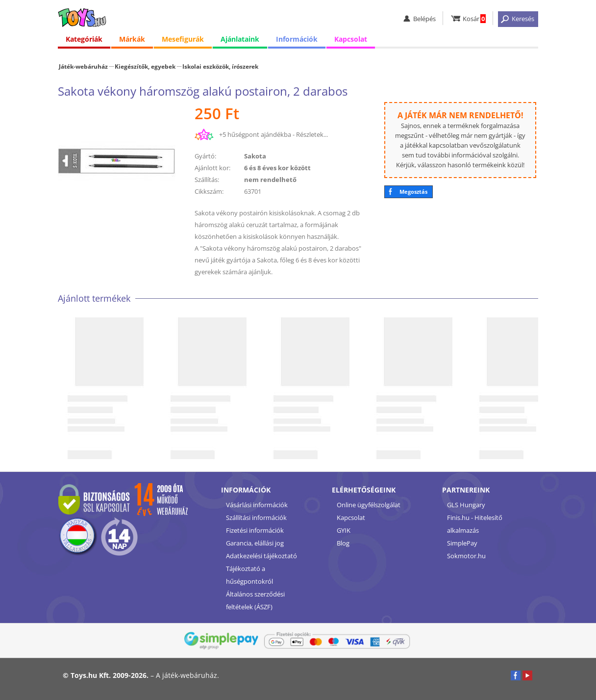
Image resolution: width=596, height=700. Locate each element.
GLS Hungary (466, 505)
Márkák (132, 39)
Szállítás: (207, 180)
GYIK (344, 530)
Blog (343, 543)
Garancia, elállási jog (255, 543)
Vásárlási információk (257, 505)
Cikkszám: (209, 191)
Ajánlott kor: (212, 168)
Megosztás (413, 192)
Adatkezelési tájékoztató (261, 556)
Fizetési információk (255, 530)
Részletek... (312, 134)
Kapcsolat (351, 39)
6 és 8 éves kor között (277, 168)
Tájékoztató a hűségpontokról (249, 575)
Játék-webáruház (83, 66)
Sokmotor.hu (466, 556)
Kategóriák (84, 39)
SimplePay (462, 543)
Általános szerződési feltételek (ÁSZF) (255, 600)
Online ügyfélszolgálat (369, 505)
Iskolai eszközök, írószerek (220, 66)
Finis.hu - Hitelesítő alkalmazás (475, 524)
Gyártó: (205, 156)
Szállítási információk (256, 518)
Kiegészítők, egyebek (145, 66)
